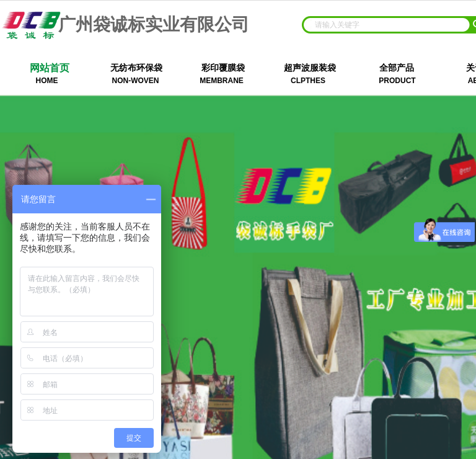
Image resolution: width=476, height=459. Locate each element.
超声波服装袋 (310, 68)
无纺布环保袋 (136, 68)
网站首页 (50, 68)
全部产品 (397, 68)
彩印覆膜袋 (223, 68)
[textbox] (387, 25)
